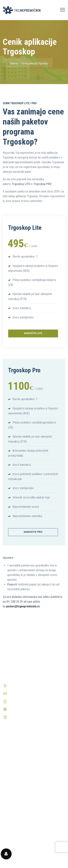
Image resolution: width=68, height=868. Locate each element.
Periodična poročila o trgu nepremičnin (25, 771)
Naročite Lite (33, 333)
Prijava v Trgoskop (14, 757)
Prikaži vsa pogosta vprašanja (20, 851)
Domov (13, 63)
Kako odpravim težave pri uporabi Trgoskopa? (29, 842)
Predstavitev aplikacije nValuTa (21, 764)
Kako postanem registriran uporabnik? (24, 837)
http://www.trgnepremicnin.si (25, 709)
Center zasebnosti (13, 814)
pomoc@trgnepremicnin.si (23, 606)
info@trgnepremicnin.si (22, 694)
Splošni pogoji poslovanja (17, 793)
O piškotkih (9, 807)
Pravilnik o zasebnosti (15, 800)
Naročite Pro (33, 532)
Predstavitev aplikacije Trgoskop (22, 750)
